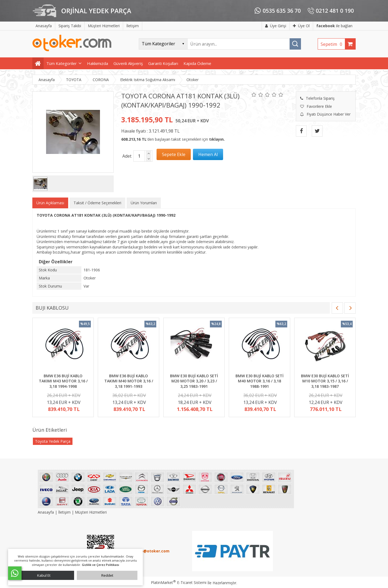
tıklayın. (217, 139)
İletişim (64, 512)
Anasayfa (46, 512)
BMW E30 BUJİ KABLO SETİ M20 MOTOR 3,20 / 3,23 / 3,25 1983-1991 (194, 381)
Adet (127, 156)
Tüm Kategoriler (62, 63)
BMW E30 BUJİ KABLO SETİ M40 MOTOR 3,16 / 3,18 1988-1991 (259, 381)
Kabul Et (44, 575)
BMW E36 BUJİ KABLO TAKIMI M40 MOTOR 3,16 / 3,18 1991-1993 (129, 381)
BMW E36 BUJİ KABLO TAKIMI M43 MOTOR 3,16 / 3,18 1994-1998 (63, 381)
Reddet (107, 575)
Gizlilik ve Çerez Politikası (101, 565)
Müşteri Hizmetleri (91, 512)
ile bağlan (334, 26)
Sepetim (333, 44)
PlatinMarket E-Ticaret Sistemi (179, 582)
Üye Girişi (276, 26)
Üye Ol (301, 26)
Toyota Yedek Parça (53, 441)
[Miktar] (139, 156)
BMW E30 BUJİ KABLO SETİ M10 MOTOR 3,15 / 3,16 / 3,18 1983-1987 (325, 381)
